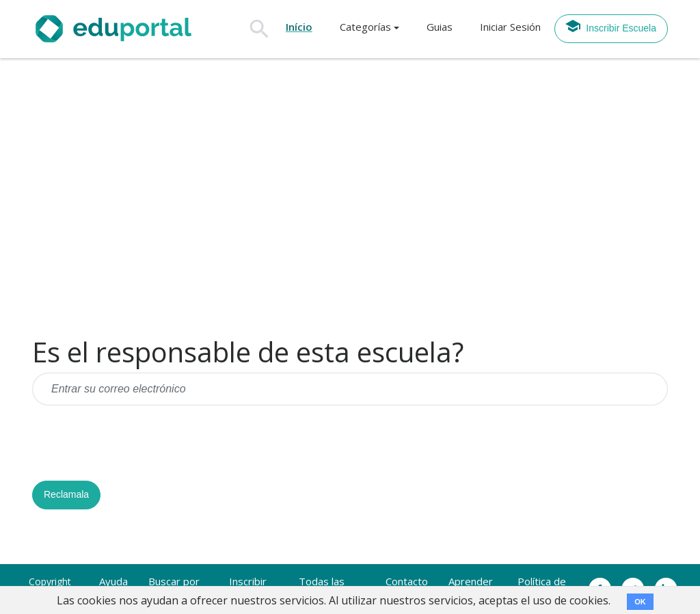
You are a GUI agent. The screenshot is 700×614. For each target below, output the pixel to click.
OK (640, 602)
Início (299, 27)
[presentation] (136, 443)
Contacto (407, 581)
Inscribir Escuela (610, 26)
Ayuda (113, 581)
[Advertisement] (350, 198)
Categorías (365, 27)
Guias (440, 27)
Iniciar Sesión (510, 27)
